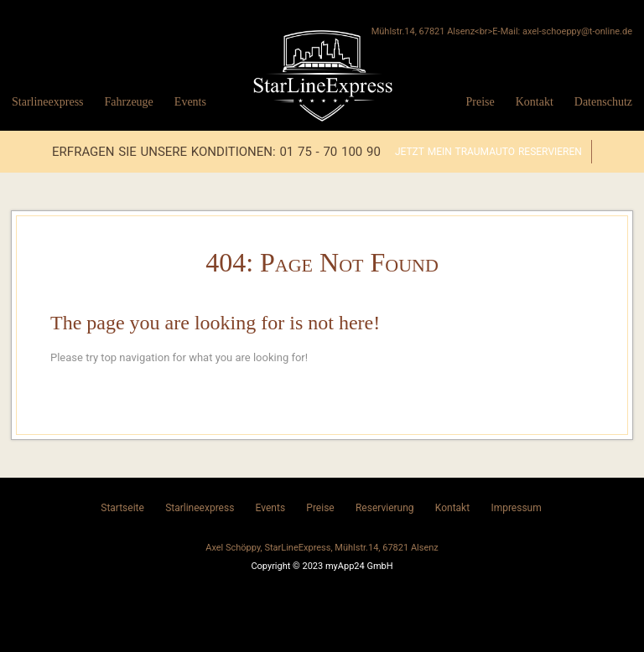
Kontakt (535, 102)
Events (190, 102)
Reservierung (385, 508)
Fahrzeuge (129, 102)
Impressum (516, 508)
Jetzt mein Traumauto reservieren (488, 152)
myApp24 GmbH (359, 566)
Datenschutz (603, 102)
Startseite (122, 508)
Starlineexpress (48, 102)
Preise (480, 102)
